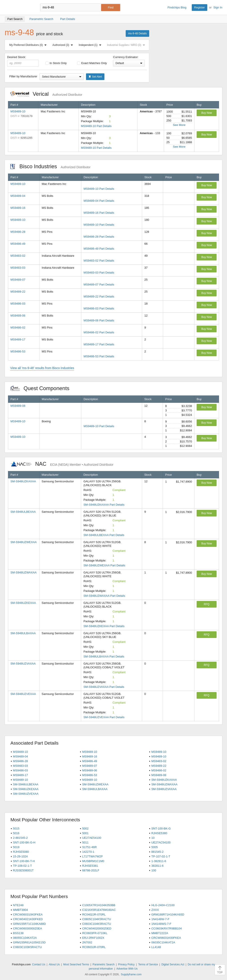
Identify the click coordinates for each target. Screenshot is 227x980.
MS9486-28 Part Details (99, 237)
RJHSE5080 (21, 852)
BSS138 (18, 933)
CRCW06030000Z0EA (28, 928)
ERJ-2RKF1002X (93, 938)
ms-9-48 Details (137, 33)
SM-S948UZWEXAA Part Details (104, 565)
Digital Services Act (173, 964)
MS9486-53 (18, 351)
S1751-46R (90, 847)
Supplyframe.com (131, 974)
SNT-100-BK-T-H (24, 861)
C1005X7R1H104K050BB (99, 905)
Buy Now (207, 113)
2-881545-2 (21, 838)
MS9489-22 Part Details (99, 296)
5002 (85, 828)
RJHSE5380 (159, 833)
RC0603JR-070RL (94, 947)
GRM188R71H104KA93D (168, 914)
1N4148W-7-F (160, 919)
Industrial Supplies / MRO (127, 45)
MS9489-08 (18, 406)
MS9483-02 (18, 256)
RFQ (206, 604)
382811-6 (158, 866)
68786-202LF (91, 870)
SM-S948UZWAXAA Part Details (104, 596)
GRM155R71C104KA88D (29, 924)
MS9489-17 (18, 339)
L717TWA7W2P (93, 856)
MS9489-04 (18, 196)
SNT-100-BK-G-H (24, 842)
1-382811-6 (159, 861)
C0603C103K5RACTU (27, 947)
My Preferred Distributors (29, 45)
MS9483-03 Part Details (99, 273)
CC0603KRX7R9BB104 (167, 928)
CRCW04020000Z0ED (97, 928)
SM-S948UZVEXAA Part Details (104, 717)
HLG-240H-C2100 (163, 905)
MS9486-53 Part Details (99, 356)
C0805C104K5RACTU (97, 919)
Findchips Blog (177, 7)
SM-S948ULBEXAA (23, 512)
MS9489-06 (18, 316)
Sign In (218, 7)
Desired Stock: (23, 61)
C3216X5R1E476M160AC (99, 910)
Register (200, 7)
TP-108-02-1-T (23, 866)
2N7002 (87, 942)
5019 (16, 847)
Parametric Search (103, 964)
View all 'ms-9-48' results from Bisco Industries (42, 368)
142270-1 (88, 852)
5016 (16, 833)
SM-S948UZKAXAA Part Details (104, 505)
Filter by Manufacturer (23, 76)
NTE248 (18, 905)
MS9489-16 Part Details (99, 213)
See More (179, 125)
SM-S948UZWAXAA (23, 572)
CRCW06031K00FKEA (166, 938)
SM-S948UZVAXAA (23, 664)
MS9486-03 (18, 304)
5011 (85, 842)
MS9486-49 (18, 244)
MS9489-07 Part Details (99, 285)
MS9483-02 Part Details (99, 261)
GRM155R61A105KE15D (29, 942)
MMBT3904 (21, 910)
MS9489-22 (18, 292)
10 (153, 838)
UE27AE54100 (92, 838)
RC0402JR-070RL (94, 914)
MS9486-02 (18, 328)
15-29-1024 (21, 856)
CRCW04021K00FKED (28, 919)
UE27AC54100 (161, 842)
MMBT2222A (160, 933)
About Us (54, 964)
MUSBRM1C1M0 (93, 861)
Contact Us (39, 964)
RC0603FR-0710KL (95, 933)
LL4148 (156, 947)
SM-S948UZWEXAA (23, 542)
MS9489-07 (18, 280)
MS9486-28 (18, 232)
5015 (16, 828)
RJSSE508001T (23, 870)
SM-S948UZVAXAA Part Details (104, 687)
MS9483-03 (18, 268)
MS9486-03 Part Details (99, 308)
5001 (85, 833)
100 (154, 870)
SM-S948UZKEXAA (23, 603)
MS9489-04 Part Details (99, 201)
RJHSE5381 (90, 866)
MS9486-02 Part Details (99, 332)
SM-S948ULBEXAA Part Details (104, 535)
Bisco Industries (50, 166)
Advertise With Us (127, 969)
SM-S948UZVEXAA (23, 694)
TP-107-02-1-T (161, 856)
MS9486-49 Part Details (99, 249)
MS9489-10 (18, 111)
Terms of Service (148, 964)
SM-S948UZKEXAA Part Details (104, 626)
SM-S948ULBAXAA (23, 633)
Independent (91, 45)
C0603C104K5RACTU (97, 924)
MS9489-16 (18, 208)
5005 (155, 847)
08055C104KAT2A (25, 938)
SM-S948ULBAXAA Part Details (104, 656)
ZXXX (155, 910)
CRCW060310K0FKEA (28, 914)
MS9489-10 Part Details (96, 126)
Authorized (64, 45)
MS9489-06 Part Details (99, 320)
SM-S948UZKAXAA (23, 481)
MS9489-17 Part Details (99, 344)
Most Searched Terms (76, 964)
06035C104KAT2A (163, 942)
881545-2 (158, 852)
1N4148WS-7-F (161, 924)
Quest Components (42, 388)
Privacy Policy (126, 964)
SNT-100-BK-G (161, 828)
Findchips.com (19, 8)
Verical (46, 94)
